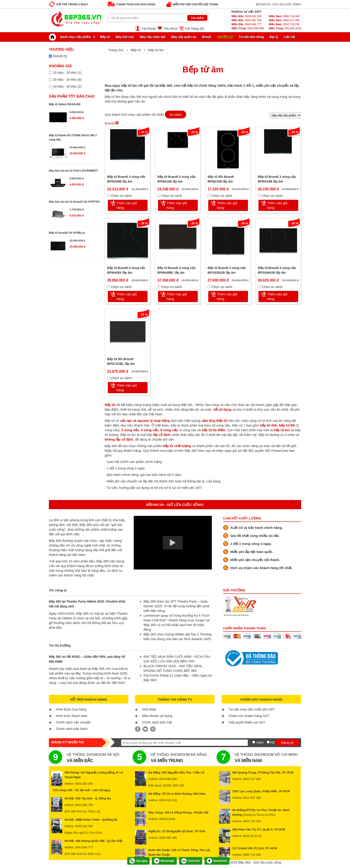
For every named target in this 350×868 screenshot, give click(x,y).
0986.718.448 (284, 16)
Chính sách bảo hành (72, 729)
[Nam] (254, 742)
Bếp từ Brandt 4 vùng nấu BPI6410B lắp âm (176, 179)
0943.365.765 (246, 20)
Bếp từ (105, 37)
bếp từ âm (282, 430)
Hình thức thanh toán (72, 716)
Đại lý (274, 37)
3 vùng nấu (130, 430)
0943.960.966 (248, 28)
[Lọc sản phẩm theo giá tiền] (50, 73)
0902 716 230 (252, 821)
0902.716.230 (284, 24)
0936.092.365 (246, 16)
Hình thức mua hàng (71, 709)
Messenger (164, 861)
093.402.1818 (285, 28)
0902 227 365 (252, 779)
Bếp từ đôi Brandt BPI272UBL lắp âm (121, 361)
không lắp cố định (119, 439)
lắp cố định (162, 435)
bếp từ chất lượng (177, 446)
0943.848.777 (246, 24)
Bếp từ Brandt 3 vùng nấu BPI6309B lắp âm (126, 179)
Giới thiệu (149, 709)
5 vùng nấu (169, 430)
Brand (206, 37)
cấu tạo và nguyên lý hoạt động (145, 421)
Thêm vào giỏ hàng (127, 205)
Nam (260, 742)
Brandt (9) (60, 56)
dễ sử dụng (222, 409)
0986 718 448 (252, 855)
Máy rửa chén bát (153, 37)
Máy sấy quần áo (184, 37)
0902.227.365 (284, 20)
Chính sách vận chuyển (73, 722)
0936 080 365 (168, 838)
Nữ (272, 742)
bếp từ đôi (287, 425)
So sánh (176, 115)
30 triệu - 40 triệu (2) (67, 86)
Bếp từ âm (156, 50)
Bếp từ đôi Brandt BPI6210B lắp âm (221, 179)
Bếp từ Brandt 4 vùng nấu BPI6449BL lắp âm (176, 270)
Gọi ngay (138, 861)
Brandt (112, 123)
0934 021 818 (168, 800)
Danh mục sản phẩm (71, 37)
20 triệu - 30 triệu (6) (67, 80)
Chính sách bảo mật (157, 722)
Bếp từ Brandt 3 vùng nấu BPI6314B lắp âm (277, 179)
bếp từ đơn (269, 425)
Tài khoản (149, 28)
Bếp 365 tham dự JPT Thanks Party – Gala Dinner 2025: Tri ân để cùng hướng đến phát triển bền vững (176, 606)
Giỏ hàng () (194, 28)
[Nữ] (268, 742)
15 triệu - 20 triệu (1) (67, 73)
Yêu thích (171, 28)
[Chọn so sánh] (109, 195)
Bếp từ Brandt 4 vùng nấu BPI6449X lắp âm (126, 270)
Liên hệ (289, 37)
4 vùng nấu (150, 430)
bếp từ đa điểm (213, 430)
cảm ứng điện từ (214, 421)
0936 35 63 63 (252, 836)
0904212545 (167, 819)
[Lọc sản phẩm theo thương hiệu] (50, 56)
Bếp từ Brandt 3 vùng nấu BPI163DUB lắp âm (227, 270)
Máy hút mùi (125, 37)
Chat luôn (191, 861)
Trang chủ (116, 50)
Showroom (217, 861)
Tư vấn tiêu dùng (251, 37)
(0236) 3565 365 (174, 785)
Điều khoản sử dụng (157, 716)
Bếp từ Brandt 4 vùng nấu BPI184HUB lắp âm (277, 270)
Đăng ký (287, 743)
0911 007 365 (252, 798)
